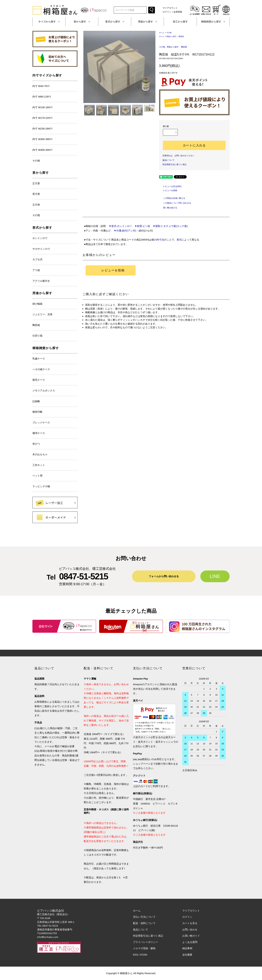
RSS (136, 955)
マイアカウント (170, 8)
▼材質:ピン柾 (141, 226)
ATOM (144, 955)
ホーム (162, 33)
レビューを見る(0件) (170, 186)
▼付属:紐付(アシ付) (124, 231)
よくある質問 (190, 942)
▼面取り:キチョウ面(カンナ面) (169, 226)
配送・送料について (144, 923)
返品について (168, 160)
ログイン (167, 12)
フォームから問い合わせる (164, 576)
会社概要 (187, 955)
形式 (179, 240)
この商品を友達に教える (172, 198)
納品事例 (187, 948)
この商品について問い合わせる (175, 203)
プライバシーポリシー (146, 942)
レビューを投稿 (168, 190)
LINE (215, 576)
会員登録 (178, 12)
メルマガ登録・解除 (144, 948)
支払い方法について (144, 917)
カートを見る (190, 923)
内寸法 (160, 240)
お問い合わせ (190, 930)
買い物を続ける (168, 208)
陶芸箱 (181, 36)
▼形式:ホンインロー (119, 226)
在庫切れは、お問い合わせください (178, 156)
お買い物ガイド (191, 936)
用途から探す (171, 36)
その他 (169, 33)
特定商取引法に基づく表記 (174, 164)
